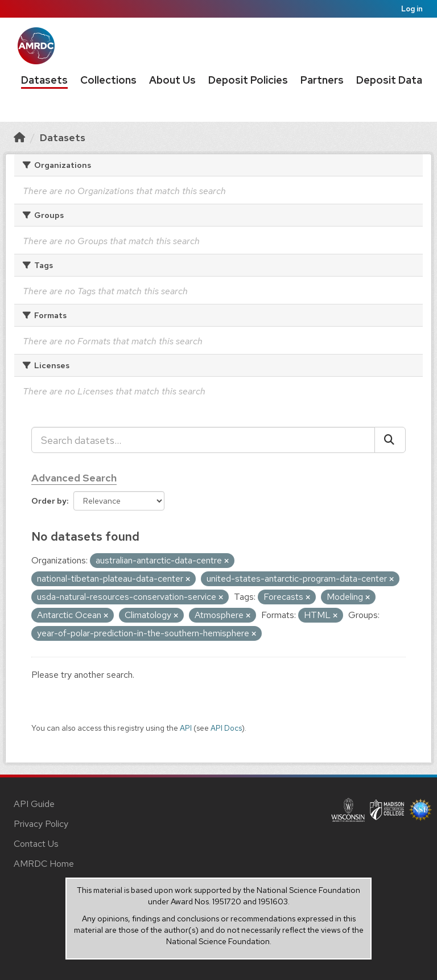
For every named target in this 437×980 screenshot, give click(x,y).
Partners (322, 80)
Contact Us (36, 844)
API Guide (34, 804)
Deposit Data (389, 80)
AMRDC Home (44, 864)
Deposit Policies (248, 80)
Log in (412, 9)
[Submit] (390, 440)
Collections (108, 80)
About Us (172, 80)
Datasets (44, 80)
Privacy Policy (41, 824)
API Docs (226, 728)
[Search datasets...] (203, 440)
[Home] (19, 137)
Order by (49, 501)
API (186, 728)
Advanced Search (74, 478)
